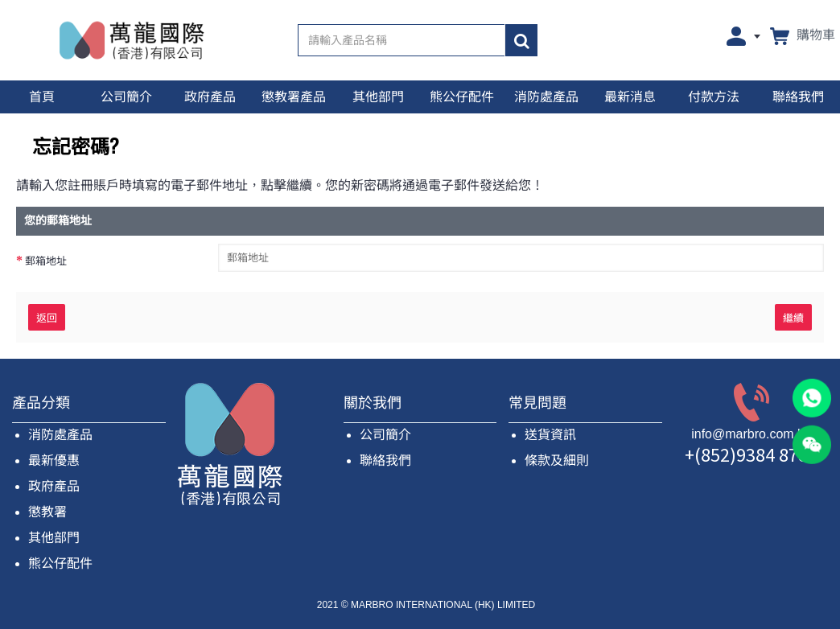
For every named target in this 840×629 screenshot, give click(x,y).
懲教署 (47, 512)
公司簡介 (385, 435)
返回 (47, 317)
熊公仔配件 (60, 563)
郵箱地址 (46, 261)
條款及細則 (557, 460)
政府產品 (54, 486)
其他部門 (54, 538)
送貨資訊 (550, 435)
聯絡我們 (385, 460)
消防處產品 (60, 435)
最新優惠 (54, 460)
